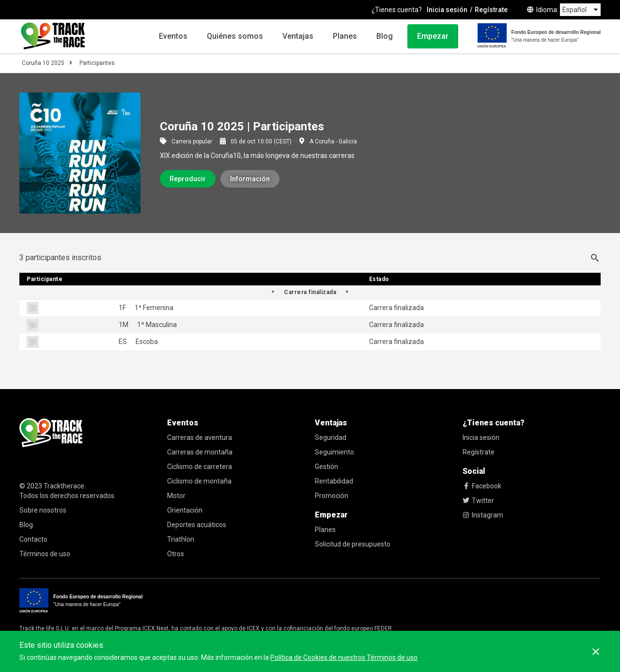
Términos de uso (45, 554)
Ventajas (298, 36)
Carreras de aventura (200, 438)
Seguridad (331, 438)
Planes (345, 36)
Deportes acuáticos (197, 525)
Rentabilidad (334, 481)
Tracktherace (64, 486)
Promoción (332, 496)
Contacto (33, 539)
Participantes (97, 63)
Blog (385, 36)
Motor (176, 496)
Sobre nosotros (43, 510)
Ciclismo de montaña (199, 481)
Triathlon (181, 539)
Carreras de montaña (200, 452)
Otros (176, 554)
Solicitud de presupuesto (353, 544)
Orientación (185, 510)
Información (250, 179)
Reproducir (188, 179)
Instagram (483, 515)
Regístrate (491, 10)
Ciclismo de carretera (200, 467)
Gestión (326, 467)
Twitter (478, 500)
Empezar (433, 36)
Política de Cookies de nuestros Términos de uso (344, 657)
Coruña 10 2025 (43, 63)
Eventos (173, 36)
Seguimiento (334, 452)
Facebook (482, 486)
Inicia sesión (447, 10)
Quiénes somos (235, 36)
